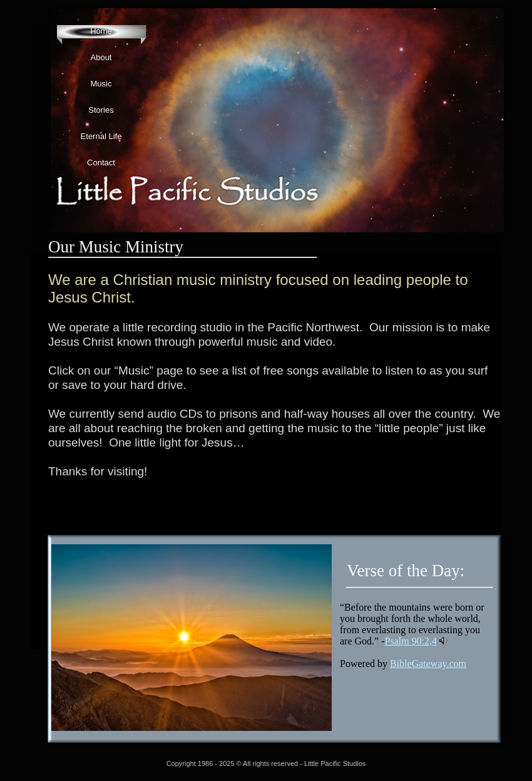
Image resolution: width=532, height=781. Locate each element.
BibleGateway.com (428, 664)
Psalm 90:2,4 (411, 641)
